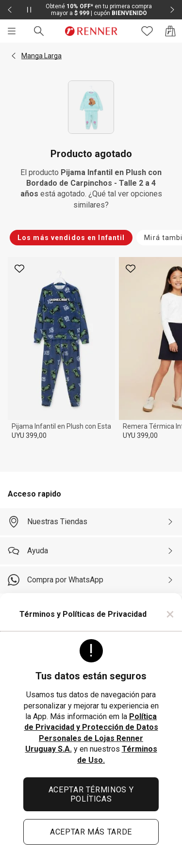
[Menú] (12, 31)
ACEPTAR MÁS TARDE (91, 832)
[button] (14, 56)
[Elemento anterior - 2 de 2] (10, 10)
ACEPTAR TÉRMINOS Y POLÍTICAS (91, 794)
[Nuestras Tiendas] (91, 522)
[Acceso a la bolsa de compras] (170, 31)
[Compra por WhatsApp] (91, 580)
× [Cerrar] (170, 614)
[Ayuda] (91, 551)
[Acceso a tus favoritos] (147, 31)
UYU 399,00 (29, 435)
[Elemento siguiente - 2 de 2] (172, 10)
